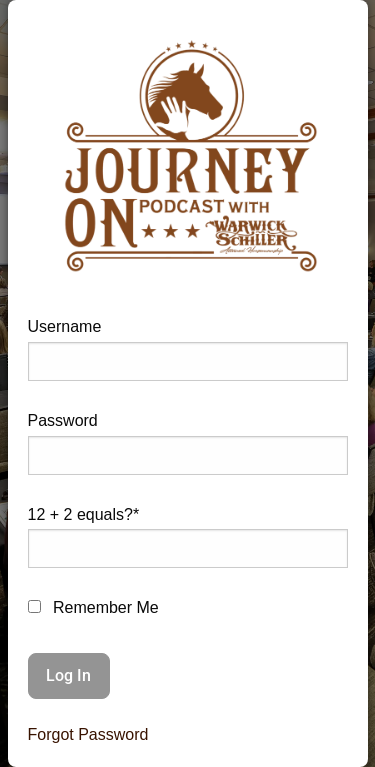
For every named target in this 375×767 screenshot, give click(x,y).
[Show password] (317, 463)
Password (63, 420)
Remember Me (93, 607)
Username (65, 326)
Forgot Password (88, 734)
